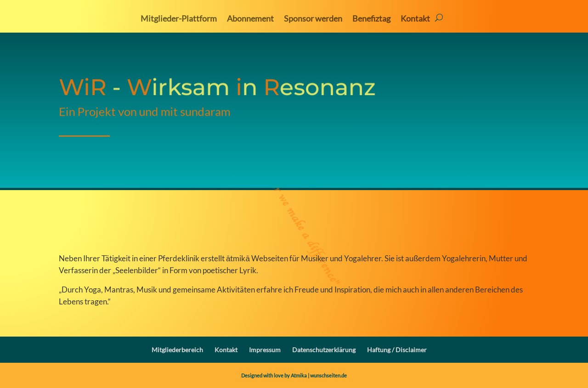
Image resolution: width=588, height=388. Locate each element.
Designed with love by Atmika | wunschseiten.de (294, 375)
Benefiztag (371, 19)
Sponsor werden (313, 19)
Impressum (265, 350)
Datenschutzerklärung (324, 350)
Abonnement (250, 19)
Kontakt (415, 19)
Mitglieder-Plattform (179, 19)
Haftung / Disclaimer (397, 350)
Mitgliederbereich (177, 350)
